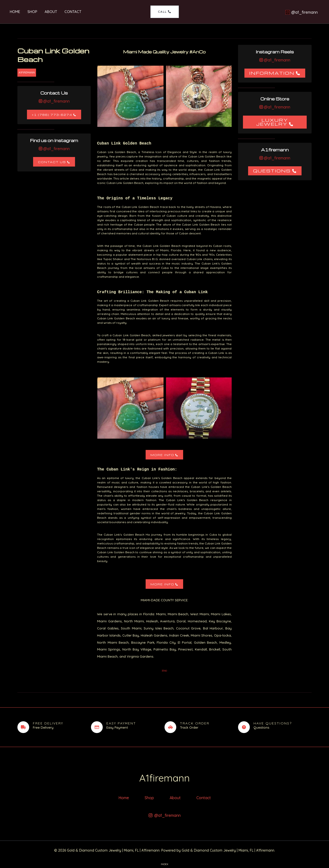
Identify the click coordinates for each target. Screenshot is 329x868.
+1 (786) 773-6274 (52, 115)
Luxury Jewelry (272, 122)
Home (15, 12)
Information (272, 73)
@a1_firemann (56, 101)
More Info (162, 455)
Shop (32, 12)
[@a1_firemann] (301, 12)
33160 (164, 671)
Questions (272, 171)
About (51, 12)
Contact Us (52, 162)
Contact (73, 12)
